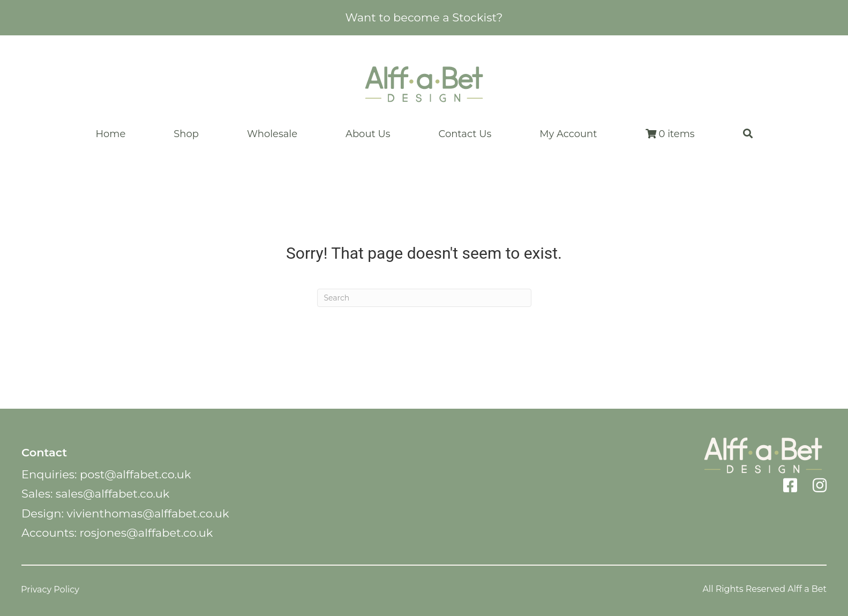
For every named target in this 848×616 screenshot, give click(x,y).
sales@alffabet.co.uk (113, 494)
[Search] (424, 298)
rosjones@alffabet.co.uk (146, 533)
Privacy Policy (50, 589)
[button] (748, 134)
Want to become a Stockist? (424, 17)
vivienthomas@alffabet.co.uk (148, 513)
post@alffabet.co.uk (135, 474)
